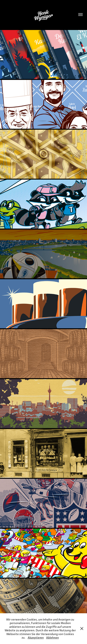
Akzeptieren (36, 638)
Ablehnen (53, 638)
